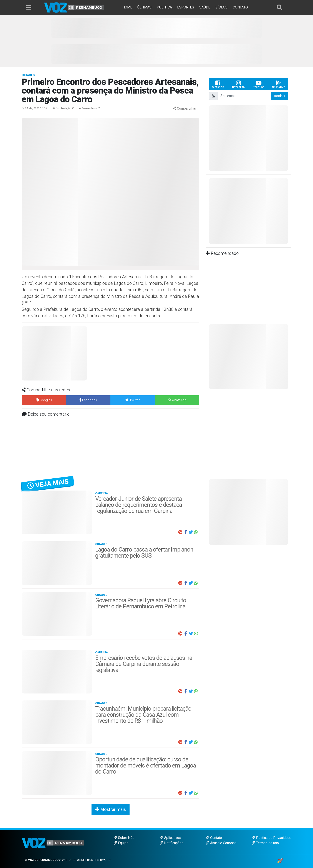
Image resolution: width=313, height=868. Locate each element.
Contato (214, 838)
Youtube (259, 84)
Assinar (280, 96)
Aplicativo (278, 84)
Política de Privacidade (271, 838)
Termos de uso (265, 843)
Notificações (172, 843)
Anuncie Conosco (221, 843)
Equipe (121, 843)
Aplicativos (170, 838)
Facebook (218, 84)
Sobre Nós (124, 838)
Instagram (238, 84)
